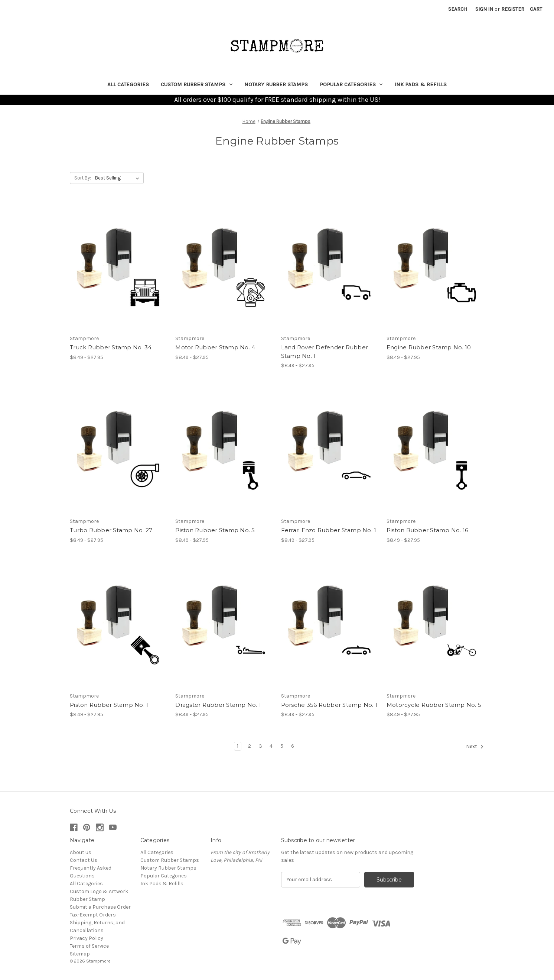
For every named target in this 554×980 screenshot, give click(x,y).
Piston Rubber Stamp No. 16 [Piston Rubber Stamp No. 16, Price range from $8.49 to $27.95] (428, 530)
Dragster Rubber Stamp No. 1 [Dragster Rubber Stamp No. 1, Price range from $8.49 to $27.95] (218, 705)
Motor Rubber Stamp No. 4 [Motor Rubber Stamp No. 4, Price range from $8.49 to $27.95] (215, 347)
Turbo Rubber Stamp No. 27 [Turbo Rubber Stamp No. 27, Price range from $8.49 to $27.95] (111, 530)
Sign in (484, 9)
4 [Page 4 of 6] (271, 746)
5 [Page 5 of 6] (282, 746)
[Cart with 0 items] (536, 9)
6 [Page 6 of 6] (293, 746)
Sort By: (83, 178)
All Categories (128, 84)
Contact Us (84, 860)
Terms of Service (89, 946)
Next (475, 747)
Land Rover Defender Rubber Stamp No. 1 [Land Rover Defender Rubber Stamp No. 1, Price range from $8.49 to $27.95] (325, 352)
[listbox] (119, 178)
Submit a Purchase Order (100, 907)
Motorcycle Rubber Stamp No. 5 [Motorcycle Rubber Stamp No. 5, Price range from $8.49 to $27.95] (434, 705)
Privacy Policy (87, 938)
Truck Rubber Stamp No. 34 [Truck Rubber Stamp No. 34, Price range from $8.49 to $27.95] (111, 347)
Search (458, 9)
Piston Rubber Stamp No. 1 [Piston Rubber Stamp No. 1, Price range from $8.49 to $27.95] (109, 705)
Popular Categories (351, 84)
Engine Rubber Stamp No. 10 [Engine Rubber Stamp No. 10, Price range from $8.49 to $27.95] (429, 347)
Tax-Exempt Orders (93, 915)
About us (81, 852)
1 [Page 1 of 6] (238, 746)
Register (513, 9)
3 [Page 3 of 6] (260, 746)
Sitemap (80, 954)
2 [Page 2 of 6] (250, 746)
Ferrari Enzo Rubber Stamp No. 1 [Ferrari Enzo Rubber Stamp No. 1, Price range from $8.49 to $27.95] (329, 530)
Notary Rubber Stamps (276, 84)
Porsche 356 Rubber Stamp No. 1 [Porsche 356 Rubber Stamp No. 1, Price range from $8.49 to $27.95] (329, 705)
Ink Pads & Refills (421, 84)
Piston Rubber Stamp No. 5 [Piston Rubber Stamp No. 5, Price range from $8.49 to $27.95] (215, 530)
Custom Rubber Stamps (197, 84)
